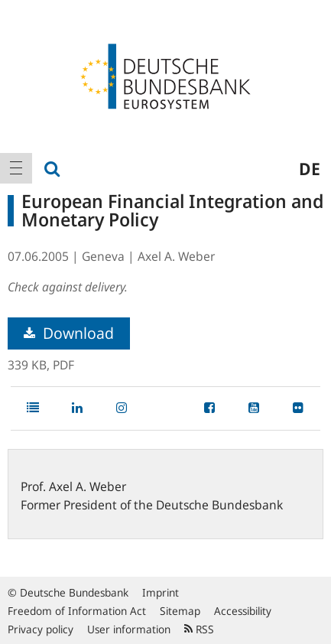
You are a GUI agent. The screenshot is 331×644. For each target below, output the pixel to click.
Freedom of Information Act (77, 611)
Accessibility (243, 611)
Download (69, 333)
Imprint (161, 592)
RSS (199, 629)
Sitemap (180, 611)
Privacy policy (41, 629)
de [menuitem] (310, 168)
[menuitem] (16, 168)
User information (129, 629)
